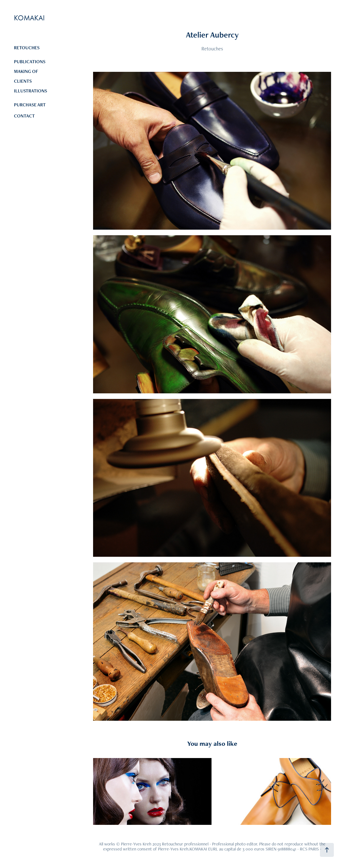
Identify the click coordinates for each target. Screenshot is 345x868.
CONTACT (24, 116)
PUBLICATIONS (30, 62)
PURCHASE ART (30, 105)
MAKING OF (26, 71)
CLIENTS (23, 81)
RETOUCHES (27, 48)
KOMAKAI (29, 18)
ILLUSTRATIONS (31, 91)
